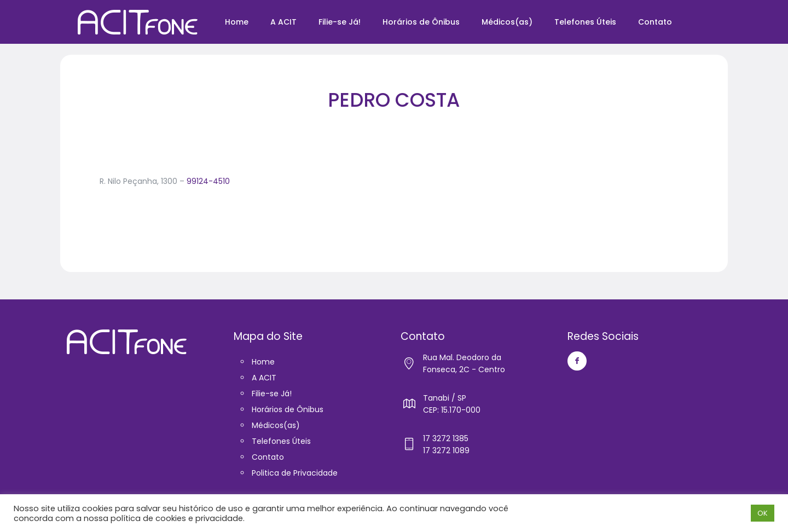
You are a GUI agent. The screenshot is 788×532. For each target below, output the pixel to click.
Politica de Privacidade (295, 473)
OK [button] (763, 513)
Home (263, 362)
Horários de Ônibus (288, 409)
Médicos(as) (276, 425)
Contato (268, 457)
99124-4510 (208, 181)
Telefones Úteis (281, 441)
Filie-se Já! (272, 394)
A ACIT (264, 378)
